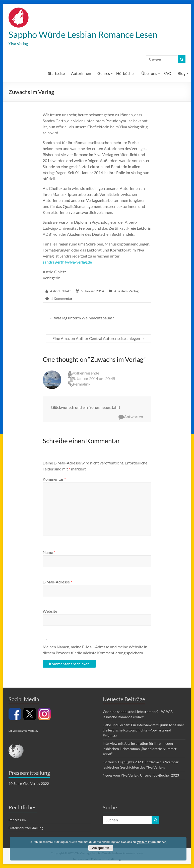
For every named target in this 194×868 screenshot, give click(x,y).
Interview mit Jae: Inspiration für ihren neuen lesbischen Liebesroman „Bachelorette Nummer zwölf (140, 749)
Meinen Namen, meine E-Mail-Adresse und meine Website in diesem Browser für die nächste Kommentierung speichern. (95, 650)
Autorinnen (81, 74)
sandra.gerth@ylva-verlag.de (67, 262)
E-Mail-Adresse (57, 582)
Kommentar (54, 479)
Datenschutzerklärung (26, 828)
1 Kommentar (62, 299)
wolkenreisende (85, 373)
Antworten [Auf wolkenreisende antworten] (134, 417)
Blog (182, 74)
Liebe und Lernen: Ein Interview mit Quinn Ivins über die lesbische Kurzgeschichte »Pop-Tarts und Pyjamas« (143, 730)
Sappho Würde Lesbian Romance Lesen (86, 35)
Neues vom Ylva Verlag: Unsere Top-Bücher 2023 (141, 775)
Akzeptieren (101, 848)
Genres (104, 74)
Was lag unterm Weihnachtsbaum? (81, 318)
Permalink (82, 384)
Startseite (56, 74)
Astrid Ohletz (60, 291)
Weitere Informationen (152, 842)
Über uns (149, 74)
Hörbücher (126, 74)
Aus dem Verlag (126, 291)
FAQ (167, 74)
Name (49, 552)
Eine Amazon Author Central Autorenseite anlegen (99, 339)
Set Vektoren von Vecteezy (23, 731)
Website (50, 611)
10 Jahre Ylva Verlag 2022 (29, 784)
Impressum (17, 820)
